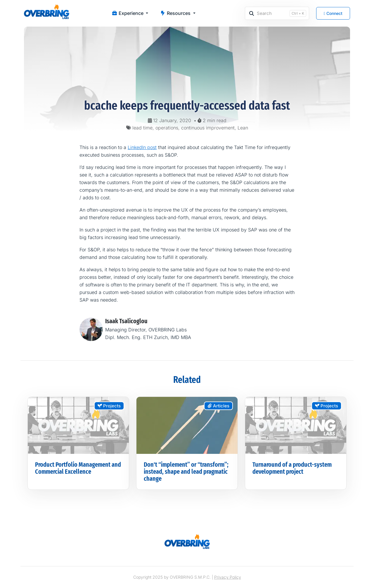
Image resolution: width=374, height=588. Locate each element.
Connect (333, 13)
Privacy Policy (228, 577)
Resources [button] (176, 13)
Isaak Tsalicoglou (126, 321)
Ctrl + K (298, 13)
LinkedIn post (142, 147)
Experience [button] (128, 13)
